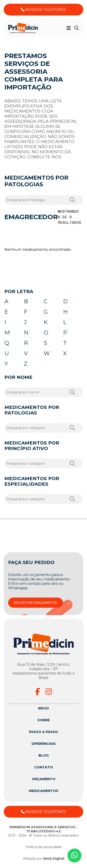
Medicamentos (43, 791)
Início (43, 708)
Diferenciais (44, 744)
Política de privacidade (44, 847)
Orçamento (44, 779)
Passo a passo (43, 732)
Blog (44, 755)
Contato (43, 767)
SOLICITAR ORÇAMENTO (35, 603)
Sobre (43, 720)
